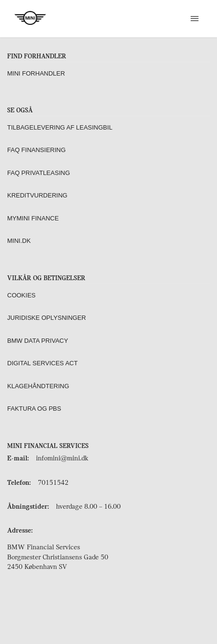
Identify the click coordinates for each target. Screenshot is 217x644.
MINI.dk (19, 241)
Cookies (21, 295)
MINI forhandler (36, 73)
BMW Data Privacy (38, 341)
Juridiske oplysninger (46, 318)
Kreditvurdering (37, 195)
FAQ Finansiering (36, 150)
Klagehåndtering (38, 386)
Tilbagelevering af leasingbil (60, 127)
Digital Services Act (42, 363)
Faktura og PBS (34, 409)
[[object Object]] (194, 19)
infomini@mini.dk (62, 459)
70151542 (53, 483)
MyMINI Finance (33, 218)
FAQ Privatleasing (39, 173)
